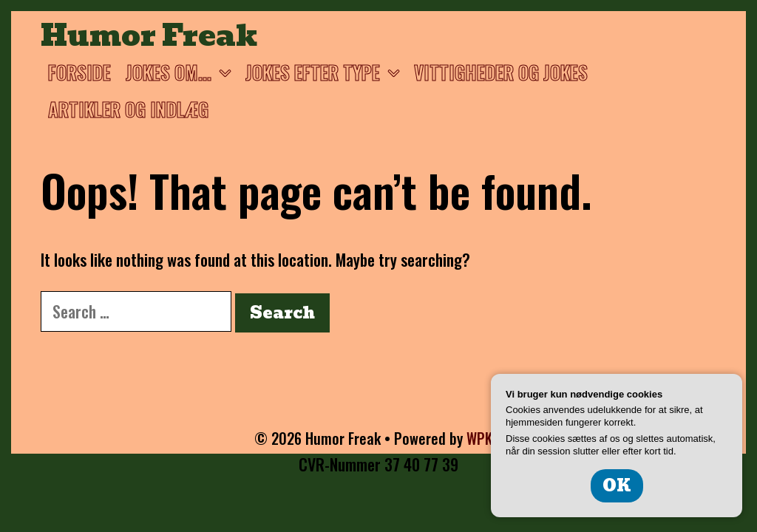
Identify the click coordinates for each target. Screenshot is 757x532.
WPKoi (485, 438)
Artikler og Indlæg (128, 109)
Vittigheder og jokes (501, 72)
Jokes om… (182, 72)
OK (617, 486)
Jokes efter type (326, 72)
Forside (79, 72)
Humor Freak (149, 35)
